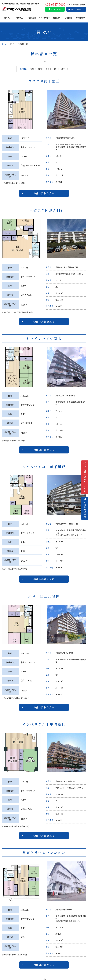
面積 (40, 69)
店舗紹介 (56, 18)
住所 (55, 69)
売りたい (8, 18)
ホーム (4, 44)
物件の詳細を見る (44, 193)
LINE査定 (56, 9)
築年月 (64, 69)
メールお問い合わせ (77, 9)
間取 (48, 69)
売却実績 (32, 18)
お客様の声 (80, 18)
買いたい (20, 18)
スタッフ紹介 (44, 18)
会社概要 (68, 18)
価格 (32, 69)
